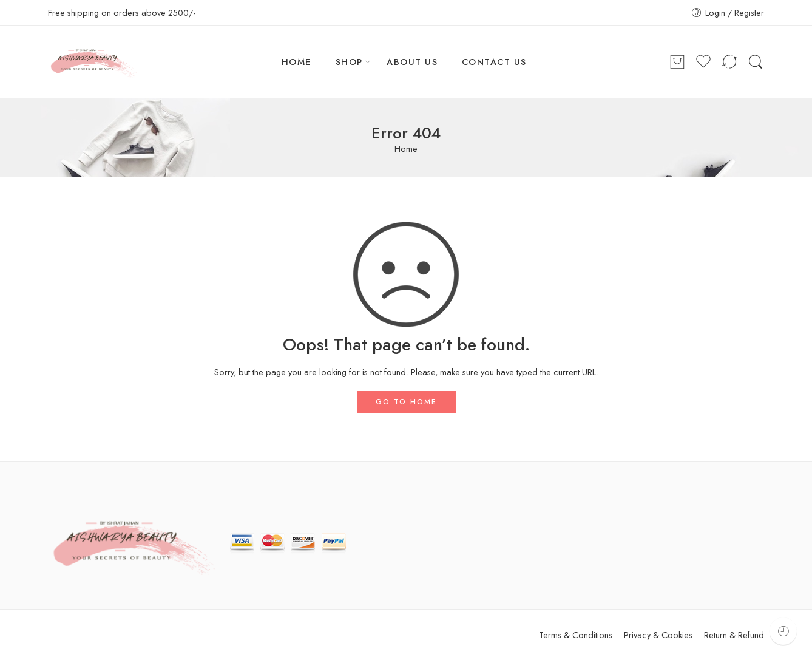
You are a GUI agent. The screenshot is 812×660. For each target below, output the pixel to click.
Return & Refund (734, 635)
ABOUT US (412, 62)
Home (406, 149)
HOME (296, 62)
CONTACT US (494, 62)
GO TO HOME (406, 402)
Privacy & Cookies (658, 635)
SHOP (349, 62)
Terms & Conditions (576, 635)
